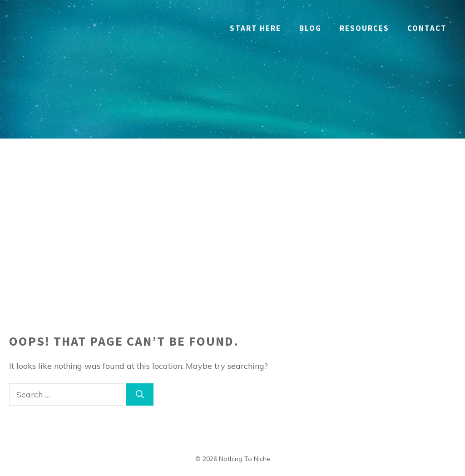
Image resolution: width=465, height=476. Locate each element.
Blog (310, 28)
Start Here (255, 28)
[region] (118, 410)
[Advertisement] (232, 207)
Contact (427, 28)
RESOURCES (364, 28)
